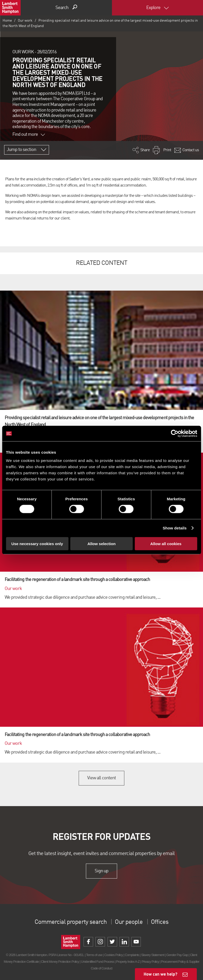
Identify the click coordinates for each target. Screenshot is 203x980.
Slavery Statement (153, 955)
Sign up (102, 871)
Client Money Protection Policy (60, 962)
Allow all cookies (166, 543)
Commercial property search (71, 922)
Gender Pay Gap (177, 955)
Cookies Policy (113, 955)
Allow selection (102, 543)
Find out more (29, 134)
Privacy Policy (150, 962)
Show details (175, 528)
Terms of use (94, 955)
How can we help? (161, 974)
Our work (25, 21)
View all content (102, 778)
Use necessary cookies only (37, 543)
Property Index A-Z (128, 962)
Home (7, 21)
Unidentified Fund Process (98, 962)
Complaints (132, 955)
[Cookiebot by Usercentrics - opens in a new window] (174, 434)
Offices (160, 922)
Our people (129, 922)
